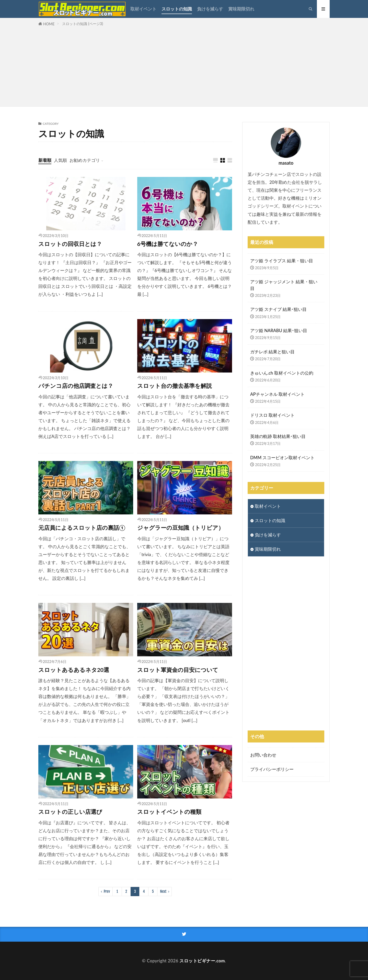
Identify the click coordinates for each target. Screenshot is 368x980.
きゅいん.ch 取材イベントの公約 (282, 373)
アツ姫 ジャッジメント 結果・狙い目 (284, 285)
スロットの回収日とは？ (70, 244)
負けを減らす (210, 9)
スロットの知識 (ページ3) (83, 24)
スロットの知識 (177, 9)
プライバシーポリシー (272, 769)
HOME (49, 24)
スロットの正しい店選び (70, 812)
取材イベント (143, 9)
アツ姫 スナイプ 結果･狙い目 (278, 309)
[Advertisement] (184, 65)
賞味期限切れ (241, 9)
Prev (107, 891)
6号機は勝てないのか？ (168, 244)
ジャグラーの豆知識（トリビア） (181, 528)
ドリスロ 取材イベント (272, 415)
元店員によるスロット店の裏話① (82, 528)
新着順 (45, 160)
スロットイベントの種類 (169, 812)
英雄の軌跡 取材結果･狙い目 (278, 436)
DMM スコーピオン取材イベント (282, 458)
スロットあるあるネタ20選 (74, 670)
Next (163, 891)
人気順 (60, 160)
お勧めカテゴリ (85, 160)
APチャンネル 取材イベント (277, 394)
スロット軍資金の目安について (178, 670)
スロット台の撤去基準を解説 (175, 386)
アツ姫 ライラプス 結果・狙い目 (282, 261)
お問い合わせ (263, 755)
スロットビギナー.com (202, 961)
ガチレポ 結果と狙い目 (272, 352)
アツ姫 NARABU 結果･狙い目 (279, 330)
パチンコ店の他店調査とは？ (76, 386)
